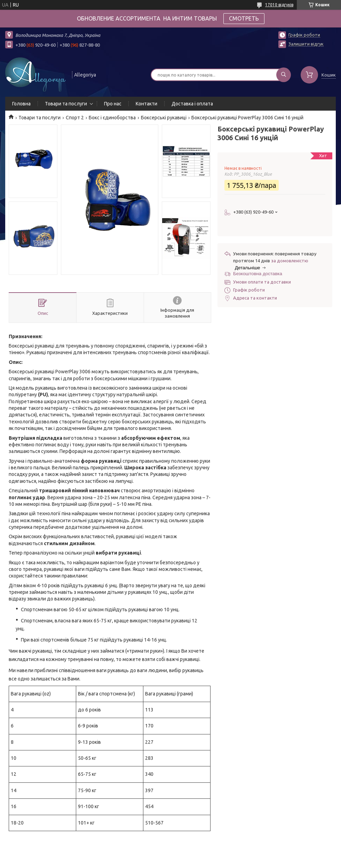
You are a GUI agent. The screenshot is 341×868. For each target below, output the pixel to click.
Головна (21, 104)
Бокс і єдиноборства (112, 118)
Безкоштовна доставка (258, 274)
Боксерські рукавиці (164, 118)
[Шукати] (284, 75)
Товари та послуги (66, 104)
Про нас (113, 104)
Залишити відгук (306, 44)
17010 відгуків (279, 5)
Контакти (146, 104)
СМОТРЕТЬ (244, 18)
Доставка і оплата (192, 104)
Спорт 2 (75, 118)
